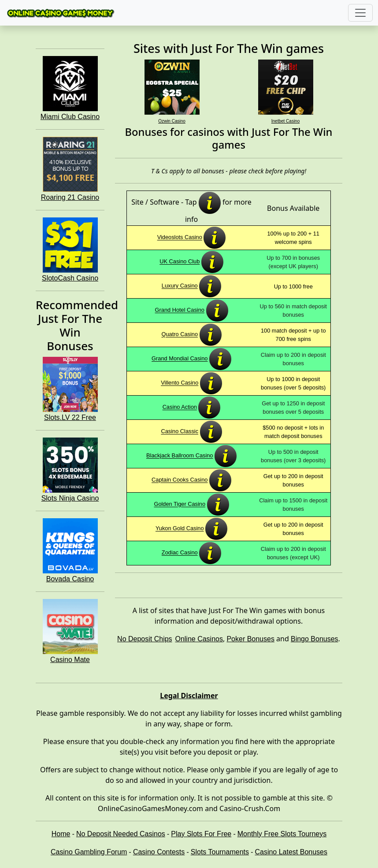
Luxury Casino (180, 286)
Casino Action (180, 407)
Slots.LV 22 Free (70, 417)
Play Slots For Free (201, 834)
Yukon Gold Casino (180, 529)
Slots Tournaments (220, 852)
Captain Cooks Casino (180, 480)
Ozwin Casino (172, 121)
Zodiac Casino (180, 553)
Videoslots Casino (180, 238)
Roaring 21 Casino (70, 197)
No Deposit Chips (145, 639)
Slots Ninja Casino (70, 498)
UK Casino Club (180, 262)
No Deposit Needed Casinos (121, 834)
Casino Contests (159, 852)
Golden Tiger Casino (180, 504)
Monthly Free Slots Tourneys (282, 834)
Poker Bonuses (250, 639)
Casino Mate (70, 660)
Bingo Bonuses (315, 639)
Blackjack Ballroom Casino (180, 456)
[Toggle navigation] (360, 13)
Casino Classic (180, 432)
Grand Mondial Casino (180, 359)
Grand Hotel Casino (180, 310)
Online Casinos (199, 639)
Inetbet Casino (286, 121)
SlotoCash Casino (70, 278)
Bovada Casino (70, 579)
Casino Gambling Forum (89, 852)
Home (61, 834)
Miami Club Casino (70, 117)
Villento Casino (180, 383)
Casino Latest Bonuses (291, 852)
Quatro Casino (180, 335)
